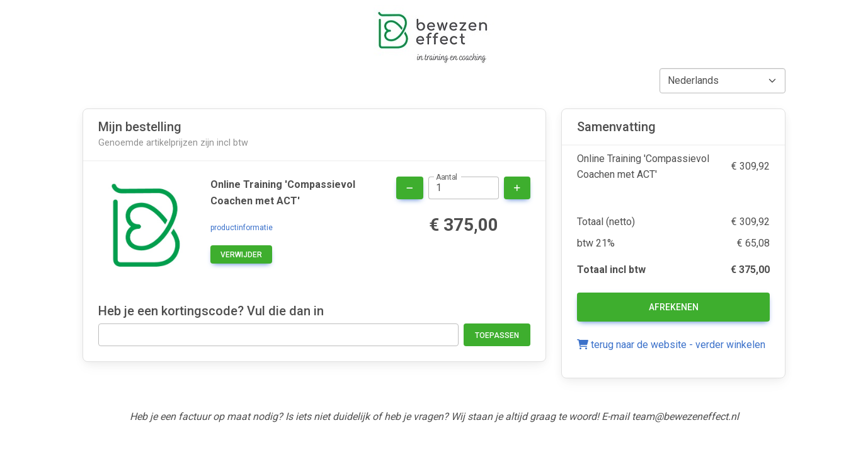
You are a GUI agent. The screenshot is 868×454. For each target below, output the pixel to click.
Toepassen (497, 335)
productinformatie (242, 228)
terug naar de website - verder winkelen (671, 345)
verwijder (241, 255)
